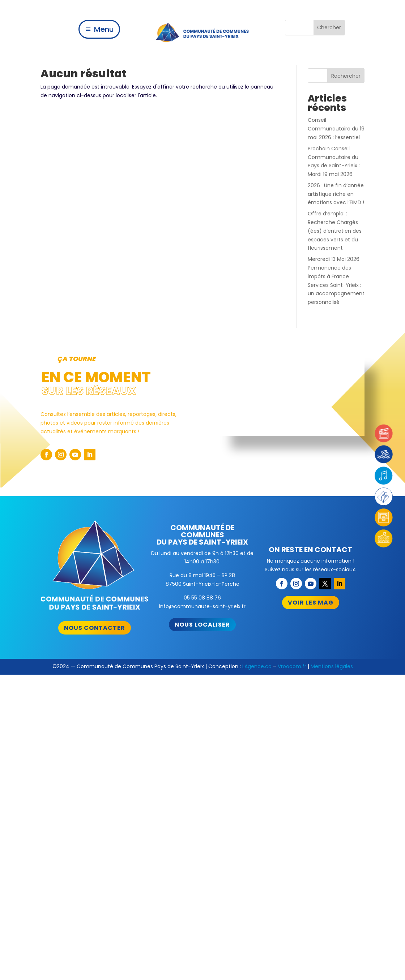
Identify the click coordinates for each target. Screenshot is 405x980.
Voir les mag (311, 603)
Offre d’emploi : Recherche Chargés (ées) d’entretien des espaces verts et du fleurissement (335, 231)
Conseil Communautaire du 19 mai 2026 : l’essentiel (336, 129)
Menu (104, 29)
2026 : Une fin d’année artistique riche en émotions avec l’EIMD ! (336, 194)
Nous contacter (95, 628)
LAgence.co (257, 666)
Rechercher (346, 76)
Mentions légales (332, 666)
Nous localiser (202, 625)
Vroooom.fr (292, 666)
